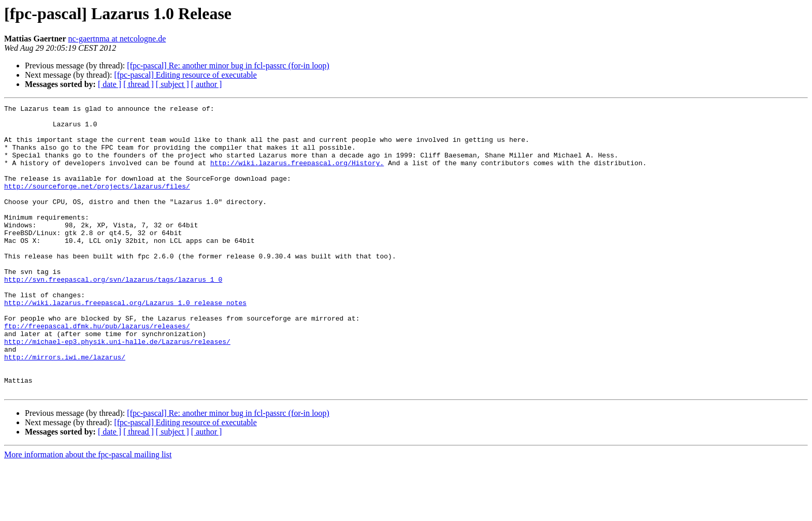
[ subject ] (172, 84)
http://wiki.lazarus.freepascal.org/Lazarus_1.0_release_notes (125, 343)
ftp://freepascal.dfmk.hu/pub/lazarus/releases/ (97, 371)
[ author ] (207, 84)
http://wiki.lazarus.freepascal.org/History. (297, 175)
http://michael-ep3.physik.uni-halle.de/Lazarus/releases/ (117, 389)
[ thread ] (139, 84)
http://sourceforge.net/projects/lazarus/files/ (97, 203)
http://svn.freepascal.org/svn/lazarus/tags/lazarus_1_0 (113, 315)
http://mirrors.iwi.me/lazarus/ (65, 408)
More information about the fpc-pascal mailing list (88, 512)
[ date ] (110, 84)
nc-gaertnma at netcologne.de (117, 39)
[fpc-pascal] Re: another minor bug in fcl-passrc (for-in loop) (228, 66)
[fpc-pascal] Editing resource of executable (185, 75)
